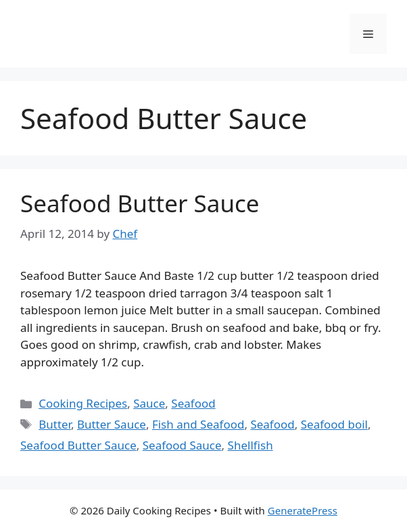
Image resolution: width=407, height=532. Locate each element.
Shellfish (250, 445)
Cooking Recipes (83, 403)
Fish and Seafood (198, 424)
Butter (55, 424)
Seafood (193, 403)
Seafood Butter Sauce (140, 203)
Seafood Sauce (182, 445)
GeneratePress (303, 510)
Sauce (149, 403)
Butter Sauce (112, 424)
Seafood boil (334, 424)
